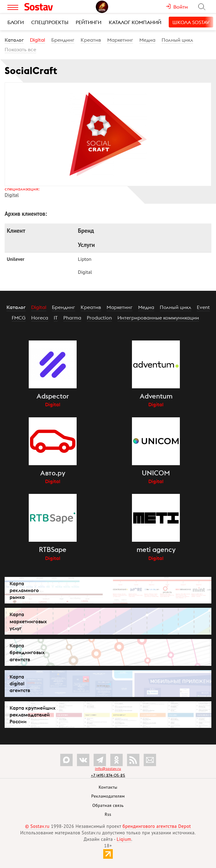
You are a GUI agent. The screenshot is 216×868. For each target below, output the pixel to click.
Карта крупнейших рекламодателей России (33, 715)
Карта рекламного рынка (24, 590)
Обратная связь (108, 805)
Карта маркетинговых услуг (28, 621)
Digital (38, 40)
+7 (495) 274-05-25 (108, 775)
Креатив (91, 40)
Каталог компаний (135, 22)
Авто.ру (53, 473)
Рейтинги (89, 22)
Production (99, 318)
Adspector (53, 396)
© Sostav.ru (37, 826)
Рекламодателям (108, 796)
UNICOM (156, 473)
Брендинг (63, 40)
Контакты (108, 787)
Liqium (124, 839)
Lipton (85, 259)
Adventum (156, 396)
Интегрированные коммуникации (158, 318)
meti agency (156, 549)
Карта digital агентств (20, 683)
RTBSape (53, 549)
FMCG (19, 318)
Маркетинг (120, 40)
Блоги (16, 22)
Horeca (40, 318)
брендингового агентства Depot (157, 826)
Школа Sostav (191, 22)
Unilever (16, 259)
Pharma (72, 318)
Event (203, 307)
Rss (108, 814)
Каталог (14, 40)
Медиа (147, 40)
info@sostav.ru (108, 768)
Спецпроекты (50, 22)
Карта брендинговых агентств (27, 652)
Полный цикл (177, 40)
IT (56, 318)
